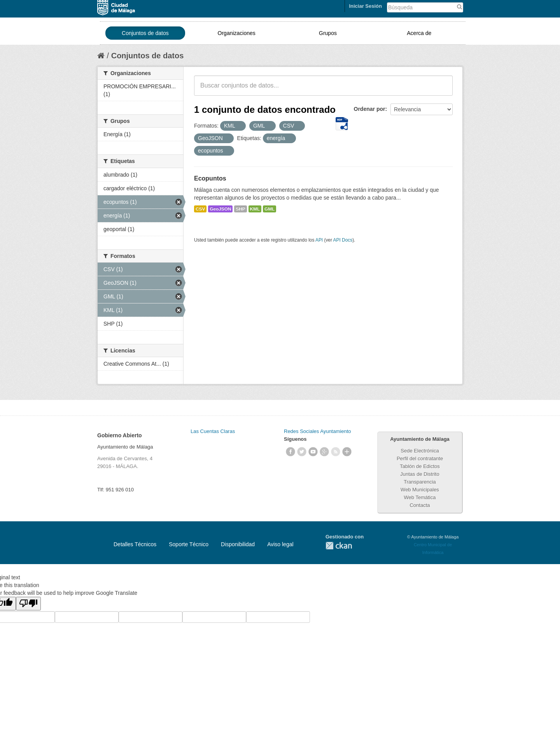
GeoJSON (220, 209)
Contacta (420, 505)
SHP (240, 209)
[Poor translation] (28, 604)
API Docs (343, 240)
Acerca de (419, 33)
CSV (200, 209)
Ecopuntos (210, 178)
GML (269, 209)
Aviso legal (280, 544)
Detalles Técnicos (135, 544)
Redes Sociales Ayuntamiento (317, 431)
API (319, 240)
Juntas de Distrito (420, 474)
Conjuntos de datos (145, 33)
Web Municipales (420, 490)
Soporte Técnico (189, 544)
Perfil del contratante (420, 458)
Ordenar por (370, 109)
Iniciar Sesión (365, 6)
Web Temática (420, 497)
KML (255, 209)
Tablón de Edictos (420, 466)
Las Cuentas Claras (213, 431)
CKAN (339, 546)
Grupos (328, 33)
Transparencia (420, 482)
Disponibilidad (238, 544)
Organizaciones (237, 33)
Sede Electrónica (420, 451)
